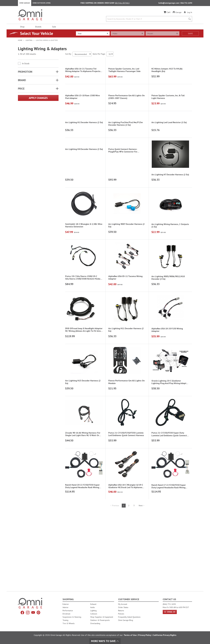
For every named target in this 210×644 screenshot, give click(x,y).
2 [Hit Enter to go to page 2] (129, 584)
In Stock (26, 64)
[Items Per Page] (110, 55)
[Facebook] (22, 613)
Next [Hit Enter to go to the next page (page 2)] (142, 584)
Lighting (93, 611)
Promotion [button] (25, 73)
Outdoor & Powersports (100, 620)
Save (190, 34)
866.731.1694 (186, 3)
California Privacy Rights (165, 635)
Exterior (66, 604)
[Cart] (167, 13)
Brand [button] (22, 81)
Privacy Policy (145, 635)
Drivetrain (66, 614)
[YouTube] (33, 613)
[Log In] (188, 13)
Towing (65, 620)
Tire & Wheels (69, 623)
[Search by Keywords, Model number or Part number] (147, 20)
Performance (68, 611)
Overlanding (95, 623)
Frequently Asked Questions (129, 617)
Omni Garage (25, 3)
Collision (94, 614)
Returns (121, 611)
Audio (93, 607)
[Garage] (177, 13)
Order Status (123, 607)
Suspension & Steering (72, 617)
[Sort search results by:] (82, 55)
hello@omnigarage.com (169, 3)
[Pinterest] (39, 613)
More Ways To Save (105, 641)
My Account (123, 604)
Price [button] (21, 90)
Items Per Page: (99, 55)
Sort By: (68, 55)
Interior (65, 607)
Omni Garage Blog (126, 620)
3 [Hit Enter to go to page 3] (134, 584)
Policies (121, 614)
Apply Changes (38, 99)
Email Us (170, 612)
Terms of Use (130, 635)
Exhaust (93, 604)
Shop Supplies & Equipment (102, 617)
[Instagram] (27, 613)
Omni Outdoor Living (42, 3)
